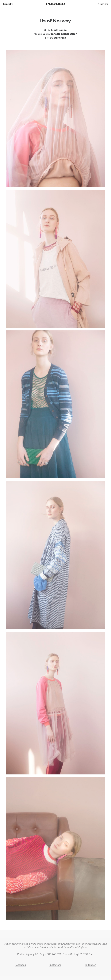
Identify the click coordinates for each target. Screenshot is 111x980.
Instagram (55, 965)
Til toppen (90, 965)
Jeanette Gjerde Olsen (63, 34)
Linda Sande (59, 30)
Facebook (20, 965)
